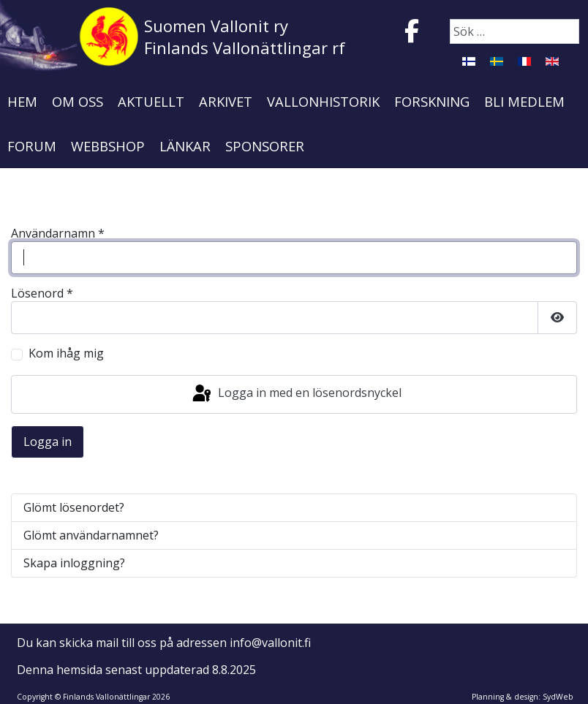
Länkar (185, 146)
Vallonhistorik (323, 101)
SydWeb (558, 697)
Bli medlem (524, 101)
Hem (22, 101)
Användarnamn (58, 234)
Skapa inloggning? (74, 563)
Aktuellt (151, 101)
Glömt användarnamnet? (91, 535)
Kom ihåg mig (66, 353)
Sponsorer (265, 146)
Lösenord (42, 294)
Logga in (48, 442)
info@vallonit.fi (270, 643)
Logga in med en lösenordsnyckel (296, 394)
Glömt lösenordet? (74, 507)
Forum (32, 146)
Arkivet (226, 101)
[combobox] (514, 31)
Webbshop (108, 146)
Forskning (432, 101)
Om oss (78, 101)
